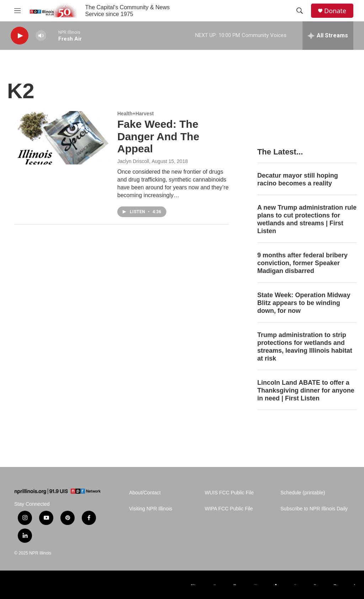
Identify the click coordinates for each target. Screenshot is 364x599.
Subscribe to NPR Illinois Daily (314, 509)
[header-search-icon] (300, 11)
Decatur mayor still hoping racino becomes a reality (298, 179)
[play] (20, 36)
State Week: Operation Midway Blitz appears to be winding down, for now (304, 303)
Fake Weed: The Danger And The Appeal (158, 136)
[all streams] (328, 36)
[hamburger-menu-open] (17, 11)
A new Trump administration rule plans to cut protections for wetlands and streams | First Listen (307, 219)
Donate (335, 11)
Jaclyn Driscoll (133, 161)
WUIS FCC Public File (229, 493)
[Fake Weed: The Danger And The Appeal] (62, 138)
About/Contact (145, 493)
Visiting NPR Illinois (151, 509)
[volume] (41, 36)
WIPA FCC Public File (229, 509)
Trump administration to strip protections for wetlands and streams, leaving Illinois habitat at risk (305, 347)
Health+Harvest (135, 114)
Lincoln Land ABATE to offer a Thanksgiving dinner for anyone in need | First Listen (306, 390)
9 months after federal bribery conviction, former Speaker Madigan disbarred (303, 263)
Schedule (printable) (303, 493)
